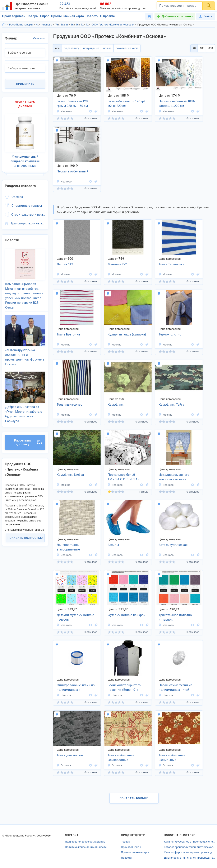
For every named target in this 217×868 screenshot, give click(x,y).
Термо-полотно (170, 334)
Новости (92, 16)
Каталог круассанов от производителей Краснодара (189, 842)
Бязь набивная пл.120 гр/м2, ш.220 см (126, 104)
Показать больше (134, 798)
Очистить (39, 38)
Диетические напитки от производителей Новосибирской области (189, 858)
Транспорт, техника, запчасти (28, 221)
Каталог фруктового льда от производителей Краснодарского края (189, 852)
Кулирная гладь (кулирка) (127, 334)
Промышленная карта (67, 16)
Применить (25, 84)
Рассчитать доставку (28, 434)
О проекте (107, 16)
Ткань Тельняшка (172, 264)
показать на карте (124, 48)
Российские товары (21, 25)
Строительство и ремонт (28, 212)
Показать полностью (25, 529)
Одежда (17, 194)
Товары (33, 16)
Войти (206, 16)
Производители (14, 16)
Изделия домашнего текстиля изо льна (174, 477)
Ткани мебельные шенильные (172, 758)
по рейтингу (71, 48)
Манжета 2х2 (117, 264)
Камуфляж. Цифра (70, 475)
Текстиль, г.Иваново (78, 25)
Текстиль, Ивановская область (73, 25)
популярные (90, 48)
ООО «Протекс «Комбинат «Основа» (113, 25)
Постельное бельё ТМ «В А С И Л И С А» (123, 477)
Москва (63, 274)
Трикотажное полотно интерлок (175, 617)
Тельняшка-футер (69, 405)
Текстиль (57, 25)
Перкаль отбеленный (73, 171)
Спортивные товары (27, 203)
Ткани (64, 25)
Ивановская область (38, 25)
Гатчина (64, 765)
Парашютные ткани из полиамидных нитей (176, 688)
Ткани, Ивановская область (83, 25)
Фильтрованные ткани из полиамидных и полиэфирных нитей (76, 688)
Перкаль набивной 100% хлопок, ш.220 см (177, 104)
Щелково (64, 695)
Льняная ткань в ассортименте (68, 547)
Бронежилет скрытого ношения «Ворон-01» (124, 688)
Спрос (45, 16)
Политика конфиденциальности (86, 847)
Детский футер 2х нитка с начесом (75, 617)
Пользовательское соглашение (85, 842)
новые (105, 48)
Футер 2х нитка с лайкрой (127, 615)
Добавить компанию (177, 16)
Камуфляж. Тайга (171, 405)
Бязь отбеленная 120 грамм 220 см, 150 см (72, 104)
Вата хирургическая (173, 545)
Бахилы (113, 545)
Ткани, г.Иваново (88, 25)
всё (57, 48)
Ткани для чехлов (70, 755)
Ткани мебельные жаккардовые (121, 758)
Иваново (47, 25)
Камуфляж (116, 405)
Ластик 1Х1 (65, 264)
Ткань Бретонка (68, 334)
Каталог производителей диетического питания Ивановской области (189, 847)
